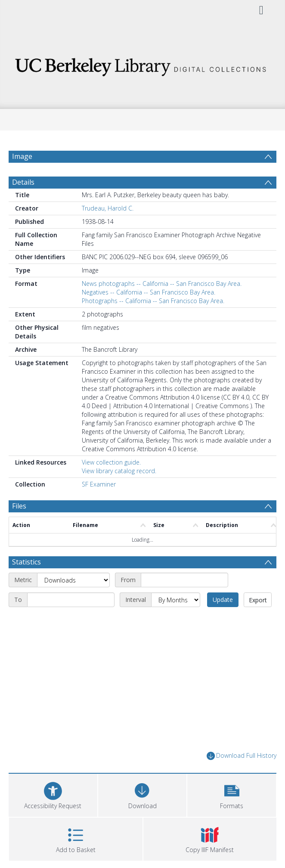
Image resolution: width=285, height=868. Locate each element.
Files (19, 506)
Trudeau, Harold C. (108, 208)
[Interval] (176, 600)
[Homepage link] (142, 65)
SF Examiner (99, 484)
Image (22, 156)
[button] (232, 794)
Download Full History (242, 756)
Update (223, 600)
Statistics (26, 562)
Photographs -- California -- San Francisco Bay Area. (153, 301)
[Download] (142, 794)
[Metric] (73, 580)
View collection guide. (111, 462)
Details (23, 182)
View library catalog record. (119, 471)
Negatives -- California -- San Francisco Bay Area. (149, 292)
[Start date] (184, 580)
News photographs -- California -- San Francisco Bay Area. (162, 284)
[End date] (71, 600)
